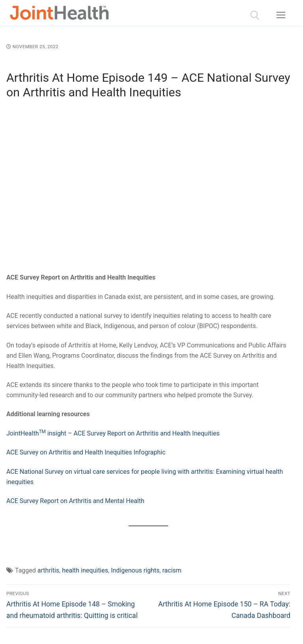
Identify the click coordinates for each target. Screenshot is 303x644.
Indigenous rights (135, 570)
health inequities (85, 570)
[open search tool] (255, 15)
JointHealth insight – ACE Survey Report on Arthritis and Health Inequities (113, 433)
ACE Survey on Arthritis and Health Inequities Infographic (86, 452)
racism (172, 570)
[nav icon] (281, 15)
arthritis (48, 570)
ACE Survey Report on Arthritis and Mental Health (75, 501)
